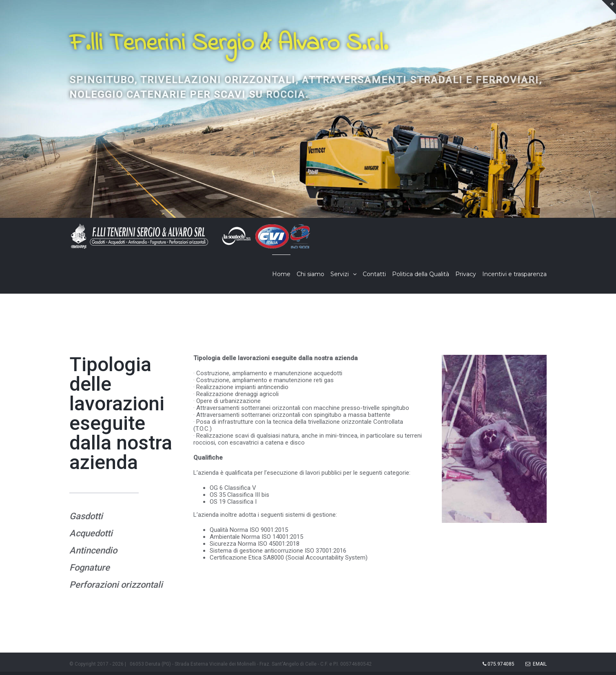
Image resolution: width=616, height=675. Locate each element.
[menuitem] (284, 274)
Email (536, 664)
